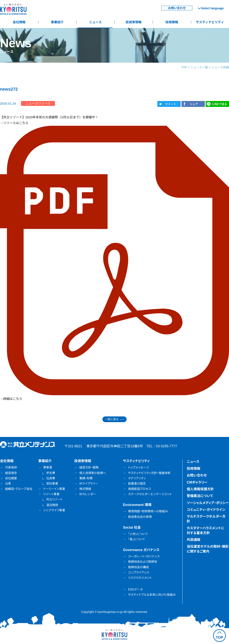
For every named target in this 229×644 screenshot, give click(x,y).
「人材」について (138, 534)
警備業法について (200, 496)
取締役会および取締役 (143, 562)
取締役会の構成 (138, 567)
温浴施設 (52, 505)
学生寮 (51, 473)
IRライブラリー (89, 484)
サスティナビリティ (210, 22)
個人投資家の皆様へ (93, 473)
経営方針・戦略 (89, 467)
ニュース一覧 (199, 67)
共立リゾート (54, 499)
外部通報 (194, 540)
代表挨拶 (11, 467)
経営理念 (11, 473)
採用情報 (172, 22)
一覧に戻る (112, 419)
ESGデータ (135, 589)
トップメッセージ (138, 467)
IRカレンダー (88, 494)
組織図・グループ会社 (19, 489)
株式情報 (85, 489)
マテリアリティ (137, 478)
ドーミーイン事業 (54, 489)
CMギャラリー (197, 482)
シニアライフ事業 (54, 510)
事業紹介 (57, 22)
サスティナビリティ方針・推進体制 (149, 473)
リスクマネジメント (140, 578)
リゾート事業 (51, 494)
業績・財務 (86, 478)
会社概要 (11, 478)
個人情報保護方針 (200, 489)
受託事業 (52, 484)
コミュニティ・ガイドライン (206, 510)
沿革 (8, 484)
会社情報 (19, 22)
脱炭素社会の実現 (140, 517)
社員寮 (51, 478)
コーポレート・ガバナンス (144, 556)
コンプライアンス (139, 572)
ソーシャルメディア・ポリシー (208, 503)
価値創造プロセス (140, 489)
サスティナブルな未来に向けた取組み (152, 595)
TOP (184, 67)
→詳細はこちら (11, 399)
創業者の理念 (137, 484)
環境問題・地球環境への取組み (148, 511)
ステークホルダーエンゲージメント (150, 494)
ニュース (95, 22)
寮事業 (48, 467)
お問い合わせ (177, 8)
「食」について (137, 539)
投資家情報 (133, 22)
